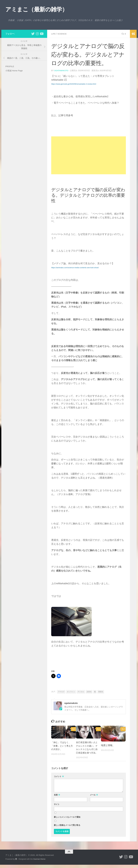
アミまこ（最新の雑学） (37, 9)
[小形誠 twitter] (33, 34)
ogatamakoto (61, 70)
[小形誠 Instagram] (37, 34)
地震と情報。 (108, 745)
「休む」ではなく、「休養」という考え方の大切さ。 (62, 746)
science (62, 34)
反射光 (89, 692)
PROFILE (10, 66)
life (54, 34)
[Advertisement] (89, 155)
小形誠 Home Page (14, 71)
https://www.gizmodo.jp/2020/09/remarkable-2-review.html (74, 84)
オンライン (71, 692)
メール (94, 798)
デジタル (81, 692)
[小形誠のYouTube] (42, 34)
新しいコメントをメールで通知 (67, 820)
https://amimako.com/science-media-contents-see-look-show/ (75, 267)
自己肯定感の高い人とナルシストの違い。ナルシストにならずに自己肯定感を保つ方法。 (86, 749)
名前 (57, 798)
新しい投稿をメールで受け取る (67, 828)
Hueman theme (39, 862)
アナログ (61, 692)
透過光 (101, 692)
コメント (59, 780)
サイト (57, 808)
